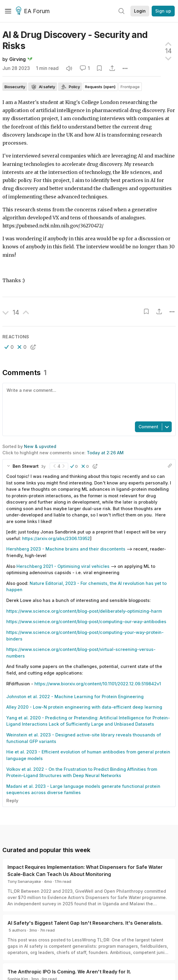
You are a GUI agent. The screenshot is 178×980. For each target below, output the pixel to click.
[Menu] (8, 11)
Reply (12, 801)
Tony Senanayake (24, 881)
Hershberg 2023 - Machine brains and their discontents (66, 549)
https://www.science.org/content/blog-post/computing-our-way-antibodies (86, 622)
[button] (9, 347)
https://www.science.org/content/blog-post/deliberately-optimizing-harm (84, 611)
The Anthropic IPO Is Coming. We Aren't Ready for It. (69, 972)
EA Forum (34, 11)
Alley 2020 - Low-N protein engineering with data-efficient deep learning (84, 707)
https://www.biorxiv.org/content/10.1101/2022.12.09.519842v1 (98, 684)
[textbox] (88, 402)
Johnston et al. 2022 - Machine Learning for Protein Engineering (75, 697)
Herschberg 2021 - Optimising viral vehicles (63, 566)
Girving (18, 59)
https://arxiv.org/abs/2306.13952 (56, 538)
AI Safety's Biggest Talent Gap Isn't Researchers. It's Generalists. (85, 923)
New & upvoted (40, 446)
